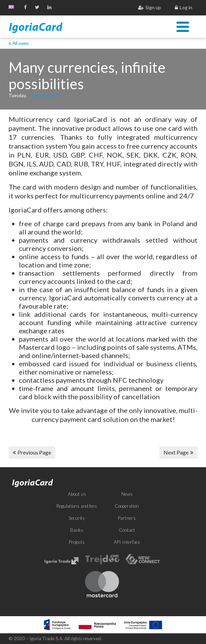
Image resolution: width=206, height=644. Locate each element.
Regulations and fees (77, 506)
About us (77, 494)
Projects (77, 542)
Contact (127, 530)
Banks (77, 530)
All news (19, 43)
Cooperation (127, 506)
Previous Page (32, 452)
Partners (127, 518)
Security (77, 518)
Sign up (150, 7)
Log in (184, 7)
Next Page (178, 452)
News (127, 494)
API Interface (127, 542)
